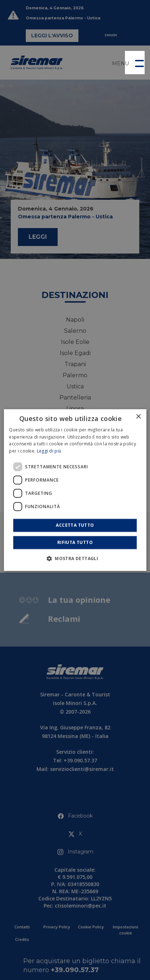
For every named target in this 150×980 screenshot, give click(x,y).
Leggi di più (49, 451)
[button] (135, 63)
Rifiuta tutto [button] (75, 542)
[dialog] (75, 490)
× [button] (138, 417)
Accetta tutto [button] (75, 525)
